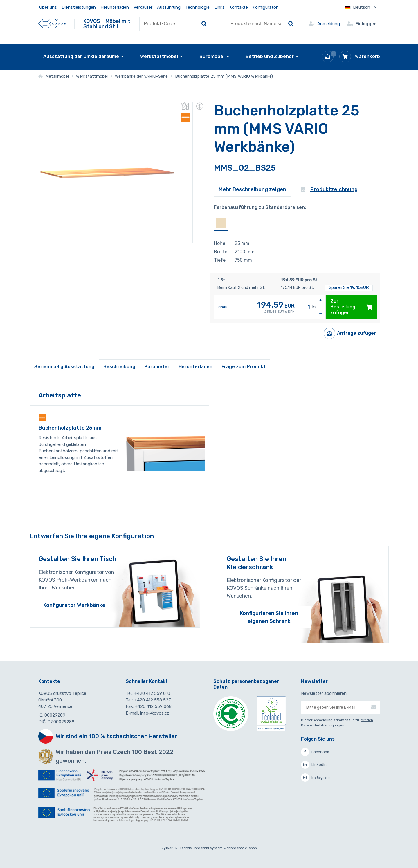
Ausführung (169, 7)
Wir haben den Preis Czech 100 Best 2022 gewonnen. (115, 756)
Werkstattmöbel (92, 76)
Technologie (197, 7)
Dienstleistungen (79, 7)
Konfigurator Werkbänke (74, 605)
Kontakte (239, 7)
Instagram (315, 777)
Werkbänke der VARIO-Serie (141, 76)
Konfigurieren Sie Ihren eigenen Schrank (269, 617)
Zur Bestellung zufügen (351, 307)
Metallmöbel (54, 76)
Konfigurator (265, 7)
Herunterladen (115, 7)
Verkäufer (143, 7)
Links (219, 7)
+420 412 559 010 (152, 693)
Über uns (48, 7)
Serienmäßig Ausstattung (64, 367)
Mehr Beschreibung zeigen (252, 189)
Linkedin (314, 765)
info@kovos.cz (155, 713)
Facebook (315, 752)
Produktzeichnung (330, 189)
